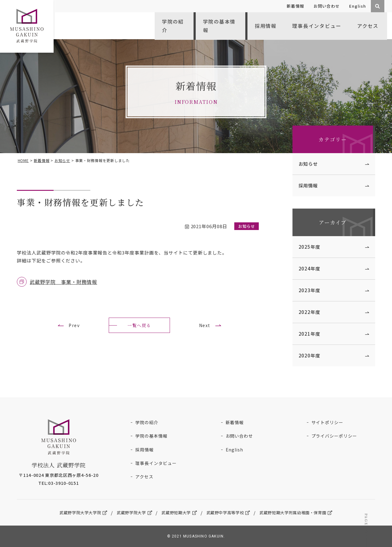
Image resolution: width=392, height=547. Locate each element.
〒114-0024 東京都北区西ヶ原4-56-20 (60, 474)
